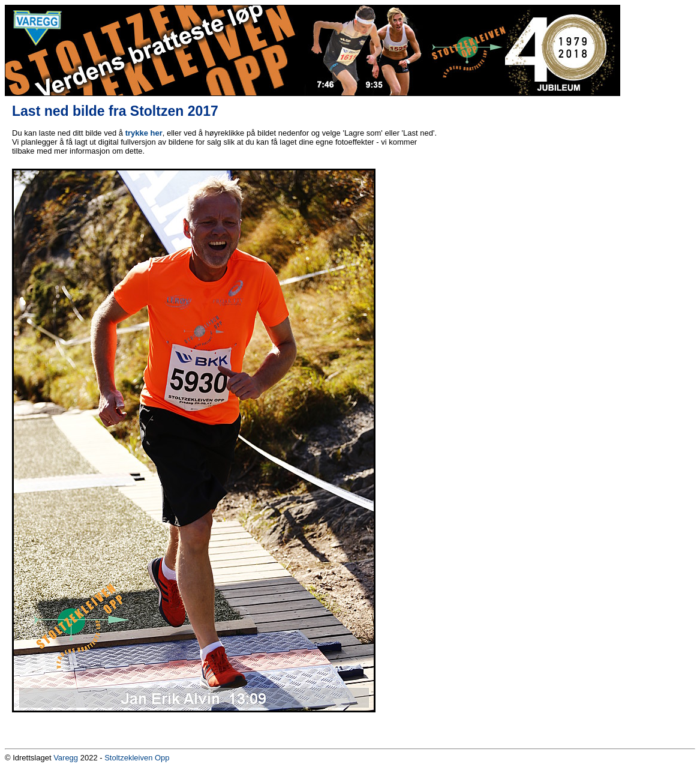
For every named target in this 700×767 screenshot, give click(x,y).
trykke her (144, 133)
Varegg (66, 758)
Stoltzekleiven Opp (137, 758)
